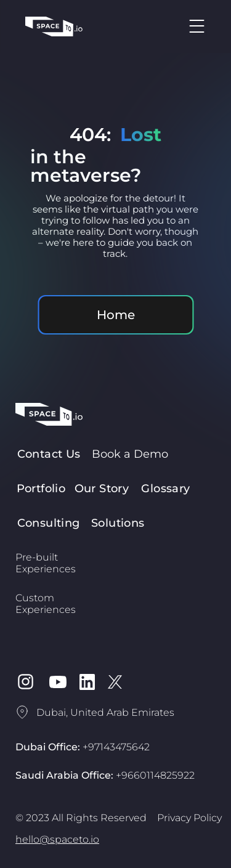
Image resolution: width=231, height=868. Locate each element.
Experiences (46, 569)
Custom (35, 598)
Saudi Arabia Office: (105, 775)
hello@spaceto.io (57, 839)
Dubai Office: (83, 747)
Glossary (165, 489)
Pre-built (37, 557)
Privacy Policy (189, 818)
